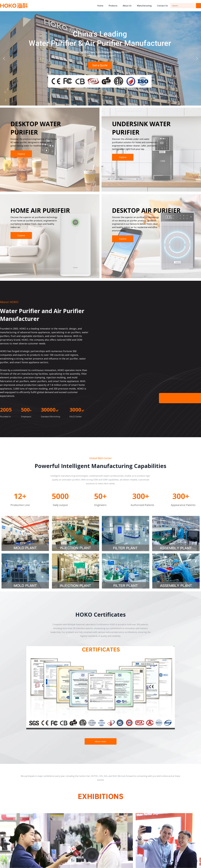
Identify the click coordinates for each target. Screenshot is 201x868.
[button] (4, 58)
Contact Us (162, 6)
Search (199, 6)
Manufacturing (144, 6)
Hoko (14, 6)
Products (113, 6)
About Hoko (101, 741)
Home (100, 6)
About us (127, 6)
